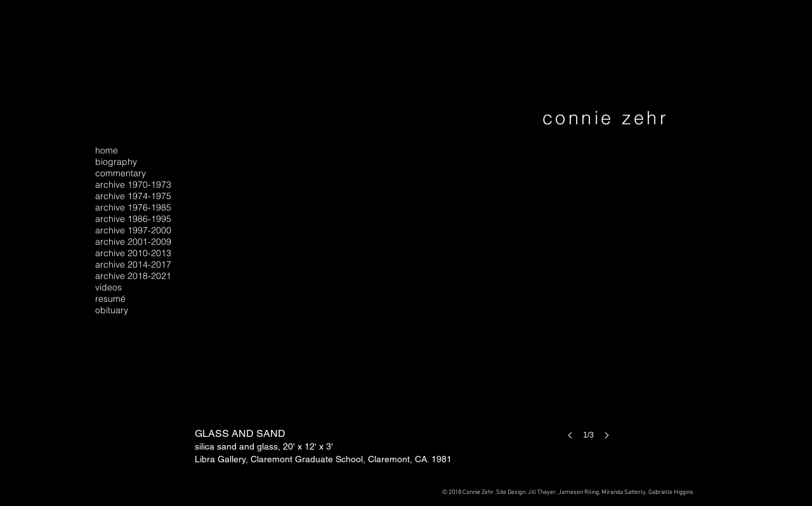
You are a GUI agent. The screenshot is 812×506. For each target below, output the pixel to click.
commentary (121, 173)
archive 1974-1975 (133, 196)
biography (116, 162)
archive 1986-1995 (133, 219)
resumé (110, 299)
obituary (112, 310)
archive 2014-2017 (133, 264)
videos (108, 287)
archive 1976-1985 (133, 207)
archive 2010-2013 (133, 253)
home (107, 150)
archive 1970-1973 (133, 185)
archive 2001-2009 (133, 242)
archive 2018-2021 (133, 276)
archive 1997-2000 (133, 230)
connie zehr (606, 118)
